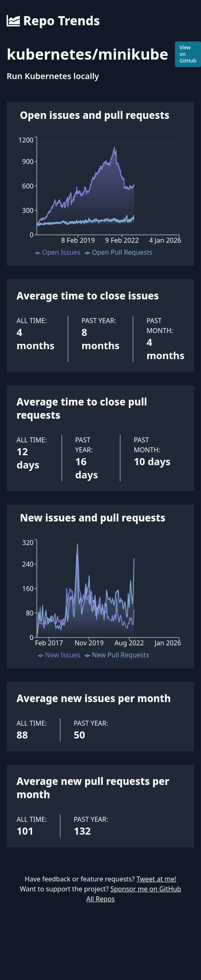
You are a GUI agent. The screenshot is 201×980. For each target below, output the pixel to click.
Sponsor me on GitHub (146, 889)
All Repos (101, 899)
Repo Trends (53, 21)
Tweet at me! (156, 879)
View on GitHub (188, 54)
